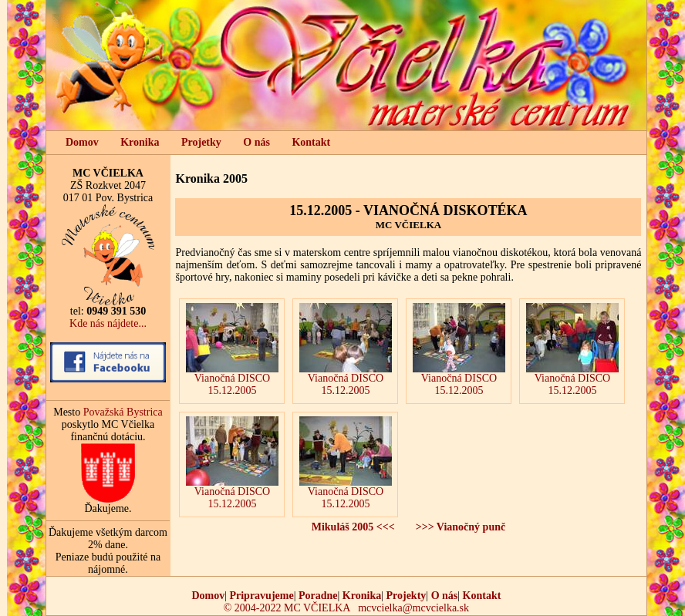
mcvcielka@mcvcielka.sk (413, 608)
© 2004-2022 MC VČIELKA (287, 608)
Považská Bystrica (123, 412)
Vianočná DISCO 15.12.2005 (232, 350)
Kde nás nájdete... (108, 323)
